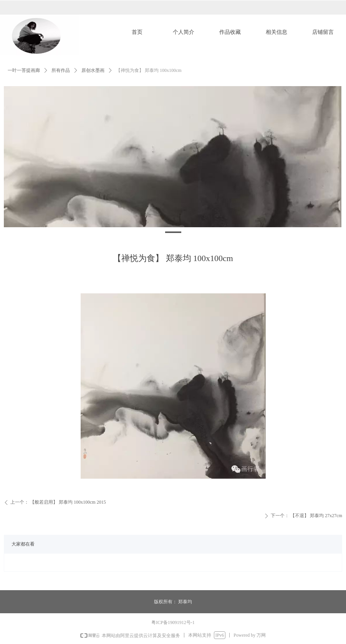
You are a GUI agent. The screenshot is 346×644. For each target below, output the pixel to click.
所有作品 (61, 70)
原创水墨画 (93, 70)
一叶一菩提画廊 (24, 70)
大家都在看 (23, 544)
